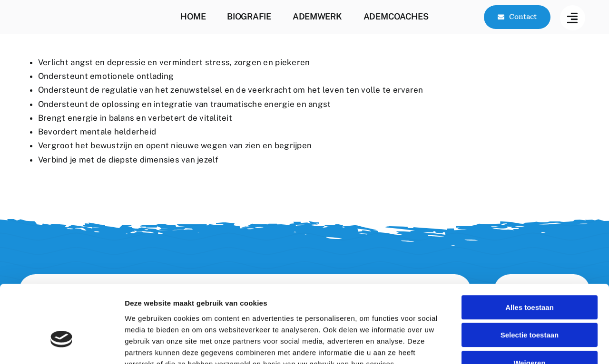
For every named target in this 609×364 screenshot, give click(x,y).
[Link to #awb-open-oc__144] (573, 18)
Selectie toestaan (530, 276)
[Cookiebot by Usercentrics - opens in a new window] (62, 345)
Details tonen (514, 345)
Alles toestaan (530, 248)
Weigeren (529, 303)
